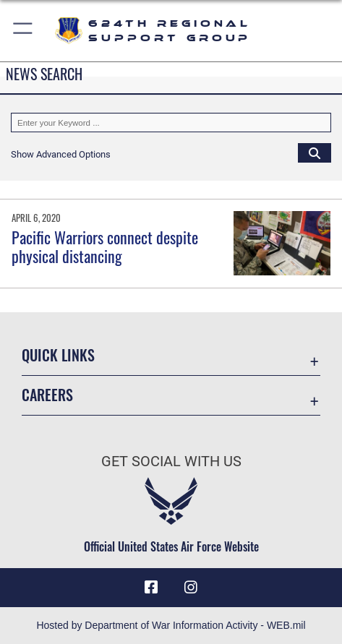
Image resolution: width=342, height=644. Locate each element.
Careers (47, 395)
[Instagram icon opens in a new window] (191, 588)
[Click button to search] (315, 153)
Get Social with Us (171, 461)
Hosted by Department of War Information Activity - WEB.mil (171, 625)
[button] (23, 31)
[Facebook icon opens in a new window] (151, 588)
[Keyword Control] (171, 122)
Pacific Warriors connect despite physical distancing (105, 246)
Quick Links (58, 355)
